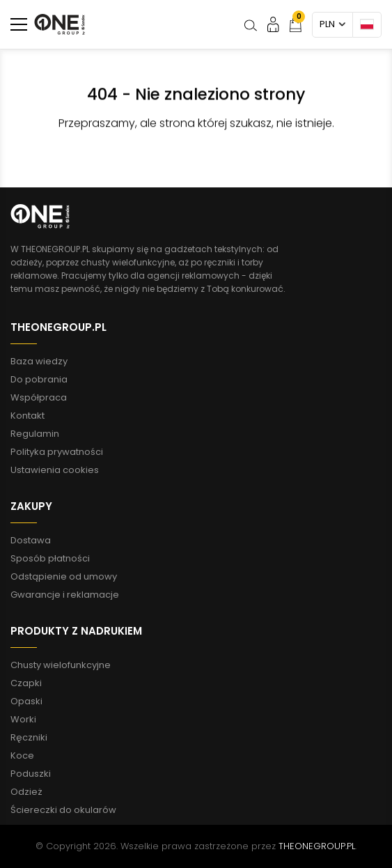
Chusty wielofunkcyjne (61, 665)
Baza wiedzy (39, 361)
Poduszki (31, 774)
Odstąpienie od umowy (64, 576)
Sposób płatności (50, 558)
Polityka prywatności (57, 452)
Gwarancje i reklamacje (65, 595)
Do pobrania (39, 379)
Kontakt (28, 416)
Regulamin (35, 434)
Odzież (26, 792)
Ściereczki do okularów (63, 810)
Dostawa (31, 540)
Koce (22, 755)
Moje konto (273, 24)
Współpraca (39, 397)
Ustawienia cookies (55, 470)
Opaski (26, 701)
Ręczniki (29, 737)
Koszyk (296, 21)
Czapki (26, 683)
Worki (23, 719)
